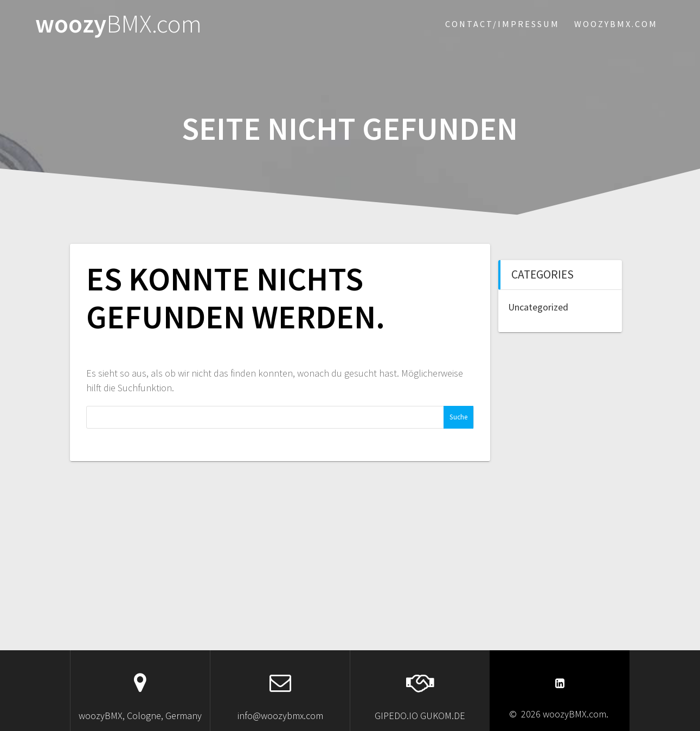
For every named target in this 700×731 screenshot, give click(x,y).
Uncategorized (538, 307)
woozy (118, 24)
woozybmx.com (616, 24)
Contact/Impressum (502, 24)
